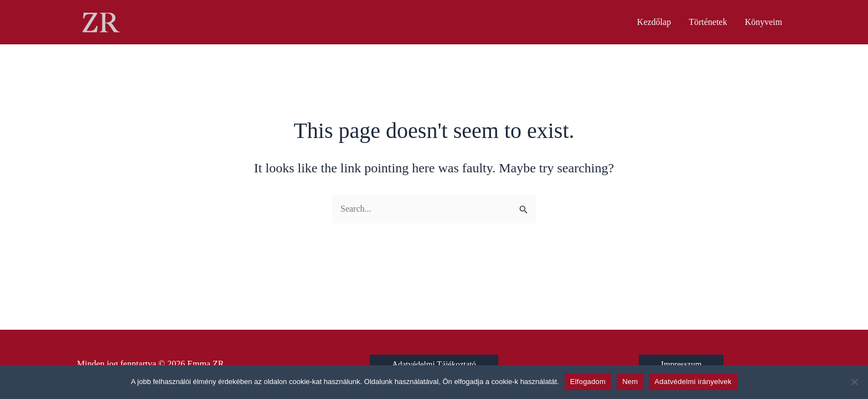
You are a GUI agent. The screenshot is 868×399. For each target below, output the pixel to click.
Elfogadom (588, 382)
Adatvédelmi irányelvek (693, 382)
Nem (630, 382)
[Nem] (854, 382)
